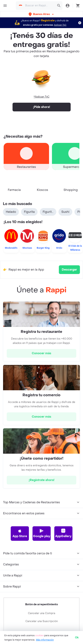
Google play (42, 516)
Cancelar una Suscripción (42, 604)
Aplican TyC (60, 25)
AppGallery (63, 516)
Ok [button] (77, 638)
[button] (41, 14)
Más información (45, 640)
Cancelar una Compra (42, 596)
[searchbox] (39, 6)
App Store (20, 516)
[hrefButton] (41, 336)
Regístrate (48, 21)
